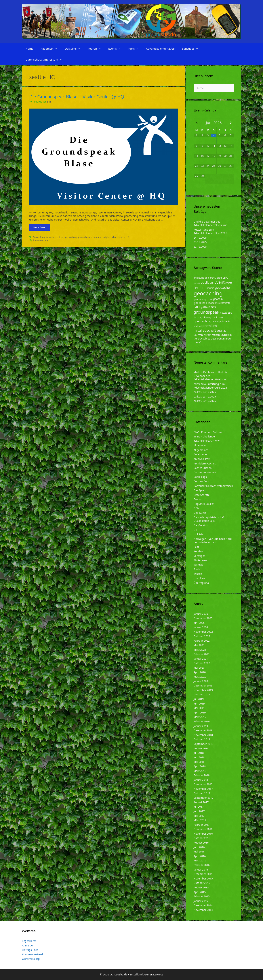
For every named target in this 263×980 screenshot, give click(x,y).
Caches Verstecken (205, 472)
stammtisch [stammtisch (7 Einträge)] (213, 335)
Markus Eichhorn (204, 372)
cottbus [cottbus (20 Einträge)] (207, 282)
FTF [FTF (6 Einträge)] (204, 288)
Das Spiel (75, 49)
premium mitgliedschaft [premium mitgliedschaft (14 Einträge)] (205, 328)
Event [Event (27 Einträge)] (219, 282)
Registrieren (29, 941)
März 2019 (200, 717)
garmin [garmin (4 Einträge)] (210, 288)
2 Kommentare (40, 240)
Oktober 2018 (202, 739)
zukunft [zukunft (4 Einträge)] (198, 342)
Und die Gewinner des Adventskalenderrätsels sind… (211, 223)
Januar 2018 (201, 780)
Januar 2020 (201, 681)
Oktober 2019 (202, 694)
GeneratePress (154, 974)
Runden (198, 551)
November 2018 (203, 735)
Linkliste (199, 534)
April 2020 (200, 672)
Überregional (202, 583)
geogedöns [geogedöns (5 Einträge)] (212, 303)
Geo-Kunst (200, 513)
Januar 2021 (201, 659)
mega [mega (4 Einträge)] (209, 318)
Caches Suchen (203, 468)
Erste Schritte (202, 495)
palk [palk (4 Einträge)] (222, 322)
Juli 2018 (199, 753)
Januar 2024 (201, 627)
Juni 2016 (199, 847)
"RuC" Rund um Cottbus (208, 432)
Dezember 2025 (203, 618)
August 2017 (201, 802)
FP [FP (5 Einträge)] (200, 288)
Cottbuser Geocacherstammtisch (213, 486)
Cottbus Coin (201, 481)
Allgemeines (201, 450)
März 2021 (200, 650)
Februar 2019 (202, 721)
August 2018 (201, 748)
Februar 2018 (202, 775)
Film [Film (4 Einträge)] (196, 288)
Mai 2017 (199, 816)
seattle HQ (124, 237)
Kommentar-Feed (32, 954)
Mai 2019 (199, 708)
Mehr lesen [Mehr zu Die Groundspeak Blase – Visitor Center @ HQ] (40, 227)
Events (116, 49)
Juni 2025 (199, 623)
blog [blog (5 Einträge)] (219, 278)
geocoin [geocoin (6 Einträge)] (218, 299)
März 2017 (200, 820)
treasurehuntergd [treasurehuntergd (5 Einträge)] (221, 339)
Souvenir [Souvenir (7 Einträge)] (199, 335)
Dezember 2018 (203, 730)
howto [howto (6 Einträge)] (224, 313)
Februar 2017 (202, 825)
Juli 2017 (199, 807)
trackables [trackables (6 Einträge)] (204, 338)
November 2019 (203, 690)
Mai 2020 (199, 668)
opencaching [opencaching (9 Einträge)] (202, 321)
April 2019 (200, 712)
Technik (198, 565)
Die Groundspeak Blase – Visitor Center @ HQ (77, 97)
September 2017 (203, 798)
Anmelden (28, 945)
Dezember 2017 (203, 784)
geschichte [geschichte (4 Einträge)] (225, 303)
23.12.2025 (200, 242)
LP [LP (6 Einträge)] (204, 317)
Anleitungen (201, 454)
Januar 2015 (201, 901)
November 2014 (203, 910)
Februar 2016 (202, 865)
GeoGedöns (201, 525)
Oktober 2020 (202, 663)
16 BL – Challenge (204, 436)
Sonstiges (192, 49)
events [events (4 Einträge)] (229, 283)
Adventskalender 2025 (160, 49)
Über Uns (199, 578)
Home (29, 49)
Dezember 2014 (203, 905)
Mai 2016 (199, 851)
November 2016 (203, 834)
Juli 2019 (199, 699)
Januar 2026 (201, 614)
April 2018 (200, 766)
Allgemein (51, 49)
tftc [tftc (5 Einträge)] (195, 339)
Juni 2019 (199, 704)
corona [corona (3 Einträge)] (197, 283)
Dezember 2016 (203, 829)
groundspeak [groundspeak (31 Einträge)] (206, 312)
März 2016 (200, 860)
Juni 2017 (199, 811)
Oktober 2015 (202, 883)
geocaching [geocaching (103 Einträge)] (208, 293)
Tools (135, 49)
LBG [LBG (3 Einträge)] (230, 313)
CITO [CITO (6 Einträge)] (225, 278)
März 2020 (200, 677)
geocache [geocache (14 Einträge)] (222, 287)
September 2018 (203, 744)
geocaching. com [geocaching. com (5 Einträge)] (203, 299)
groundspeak (85, 237)
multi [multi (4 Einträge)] (216, 318)
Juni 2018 (199, 757)
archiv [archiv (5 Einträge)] (213, 278)
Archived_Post (202, 459)
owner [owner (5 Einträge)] (215, 321)
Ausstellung (39, 237)
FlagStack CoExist (204, 504)
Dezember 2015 (203, 874)
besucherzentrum (55, 237)
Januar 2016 (201, 870)
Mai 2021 (199, 645)
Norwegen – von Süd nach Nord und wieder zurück (213, 541)
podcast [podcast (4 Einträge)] (198, 326)
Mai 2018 (199, 762)
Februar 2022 (202, 641)
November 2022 (203, 632)
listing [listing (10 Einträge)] (198, 317)
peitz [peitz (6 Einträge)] (227, 321)
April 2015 (200, 892)
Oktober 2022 (202, 636)
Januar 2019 (201, 726)
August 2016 (201, 843)
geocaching (71, 237)
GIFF (196, 530)
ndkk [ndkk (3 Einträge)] (221, 318)
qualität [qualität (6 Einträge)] (221, 331)
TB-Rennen (200, 560)
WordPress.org (31, 959)
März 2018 (200, 771)
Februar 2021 (202, 654)
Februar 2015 (202, 896)
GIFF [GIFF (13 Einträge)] (197, 307)
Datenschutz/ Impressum (46, 59)
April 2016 (200, 856)
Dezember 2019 (203, 685)
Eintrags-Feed (30, 950)
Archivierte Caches (205, 463)
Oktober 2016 (202, 838)
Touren (96, 49)
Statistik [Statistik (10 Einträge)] (226, 335)
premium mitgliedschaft (105, 237)
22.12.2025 (200, 247)
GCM (197, 508)
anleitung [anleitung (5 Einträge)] (199, 278)
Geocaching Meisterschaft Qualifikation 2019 (209, 519)
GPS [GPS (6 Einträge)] (213, 307)
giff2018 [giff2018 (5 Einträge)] (206, 307)
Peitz (197, 547)
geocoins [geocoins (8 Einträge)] (199, 303)
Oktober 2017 (202, 793)
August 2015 (201, 887)
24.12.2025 (200, 238)
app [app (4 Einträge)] (207, 278)
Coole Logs (200, 477)
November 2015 (203, 878)
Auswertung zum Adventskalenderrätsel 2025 (210, 231)
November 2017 (203, 789)
